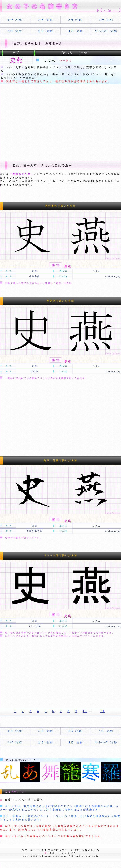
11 (102, 711)
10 (85, 711)
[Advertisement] (60, 122)
